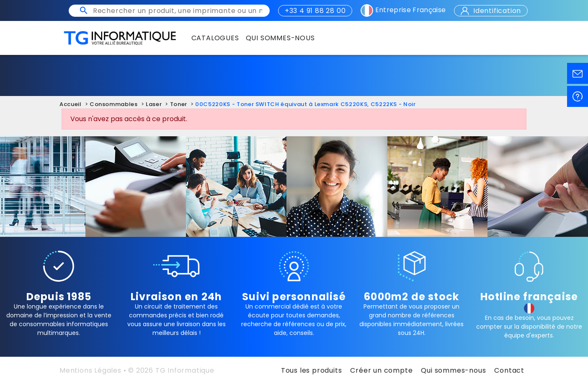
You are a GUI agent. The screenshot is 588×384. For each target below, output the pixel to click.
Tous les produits (312, 370)
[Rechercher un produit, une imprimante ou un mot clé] (178, 11)
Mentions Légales (90, 370)
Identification (491, 11)
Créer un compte (381, 370)
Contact (509, 370)
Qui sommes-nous (453, 370)
